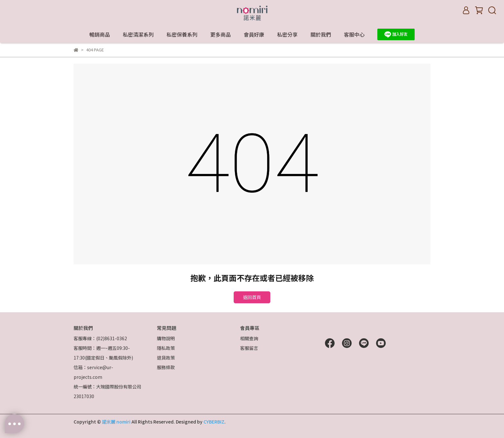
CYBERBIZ (214, 422)
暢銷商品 (100, 34)
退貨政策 (166, 358)
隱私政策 (166, 348)
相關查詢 (249, 338)
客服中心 (354, 34)
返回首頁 (252, 297)
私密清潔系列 (138, 34)
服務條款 (166, 367)
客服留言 (249, 348)
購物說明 (166, 338)
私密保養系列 (182, 34)
